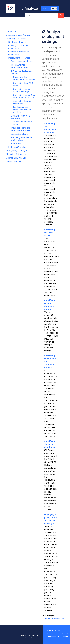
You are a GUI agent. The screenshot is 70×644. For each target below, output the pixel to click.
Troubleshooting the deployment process (20, 129)
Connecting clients (19, 134)
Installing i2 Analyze (18, 147)
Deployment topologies (22, 61)
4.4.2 (50, 9)
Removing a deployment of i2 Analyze (22, 139)
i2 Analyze (11, 31)
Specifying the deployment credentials (24, 78)
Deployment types (17, 42)
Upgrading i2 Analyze (16, 158)
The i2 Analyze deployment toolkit (19, 66)
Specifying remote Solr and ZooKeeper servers (24, 96)
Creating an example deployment (18, 47)
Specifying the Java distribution (23, 102)
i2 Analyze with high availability (20, 117)
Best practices (17, 144)
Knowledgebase (53, 636)
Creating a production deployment (19, 53)
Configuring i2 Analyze (17, 151)
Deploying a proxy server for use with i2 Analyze (23, 110)
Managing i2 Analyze (16, 154)
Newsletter (66, 634)
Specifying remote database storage (22, 90)
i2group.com (51, 634)
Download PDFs (14, 161)
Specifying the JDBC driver (50, 233)
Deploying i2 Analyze (16, 38)
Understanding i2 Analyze (18, 35)
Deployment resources (19, 58)
